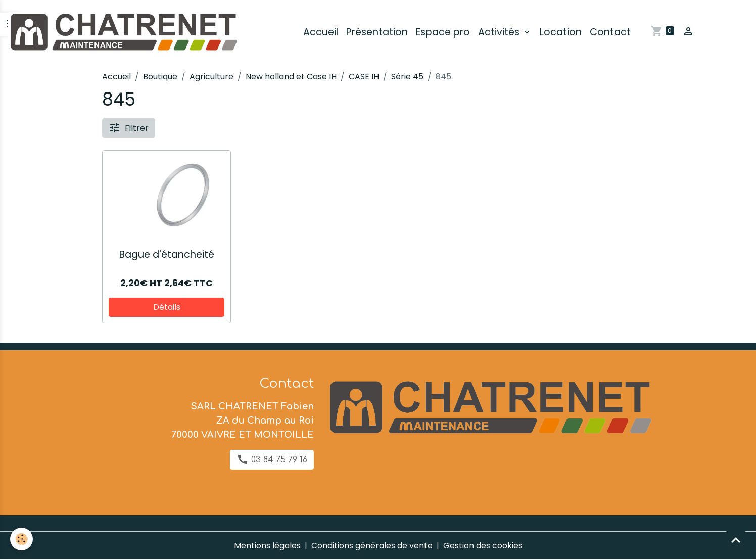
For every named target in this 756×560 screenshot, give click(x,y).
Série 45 (407, 77)
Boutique (160, 77)
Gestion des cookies (483, 546)
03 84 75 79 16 (272, 459)
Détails (167, 307)
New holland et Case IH (291, 77)
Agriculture (211, 77)
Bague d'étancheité (167, 254)
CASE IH (364, 77)
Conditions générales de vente (372, 546)
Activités (500, 32)
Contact (610, 32)
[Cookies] (21, 539)
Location (561, 32)
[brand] (125, 32)
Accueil (321, 32)
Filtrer (129, 128)
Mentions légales (267, 546)
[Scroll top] (736, 540)
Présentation (377, 32)
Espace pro (443, 32)
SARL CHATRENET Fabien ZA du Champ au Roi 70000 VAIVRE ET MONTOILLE (243, 421)
